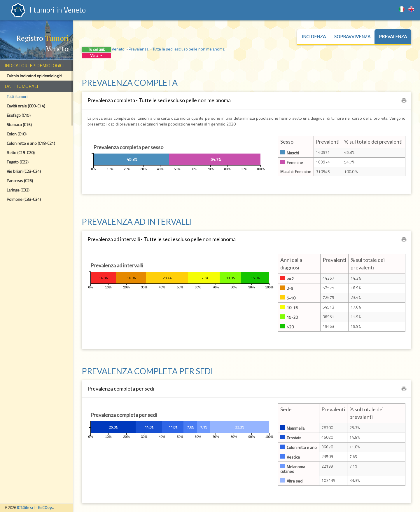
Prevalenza (393, 36)
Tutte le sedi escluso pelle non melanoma (189, 49)
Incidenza (314, 36)
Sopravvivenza (352, 36)
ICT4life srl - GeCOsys (35, 508)
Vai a (96, 55)
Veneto (118, 49)
